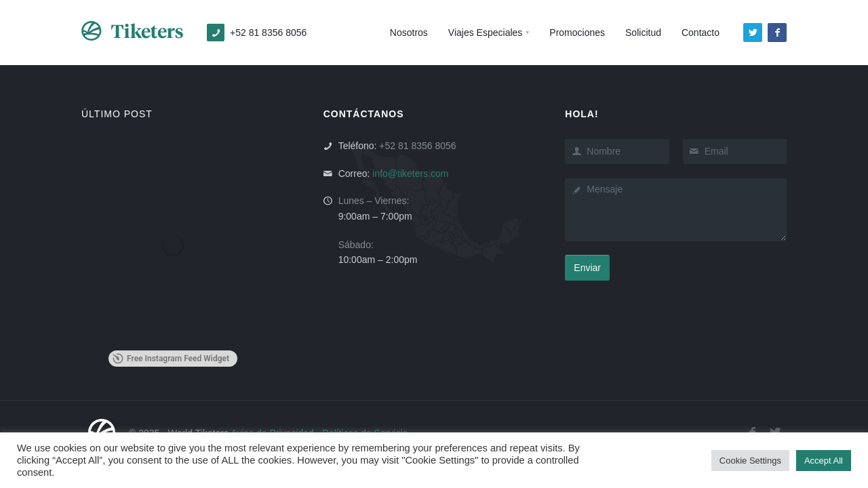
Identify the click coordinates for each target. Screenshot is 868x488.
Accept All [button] (824, 461)
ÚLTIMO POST (117, 114)
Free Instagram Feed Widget (171, 359)
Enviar (587, 268)
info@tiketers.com (410, 174)
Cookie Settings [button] (750, 461)
